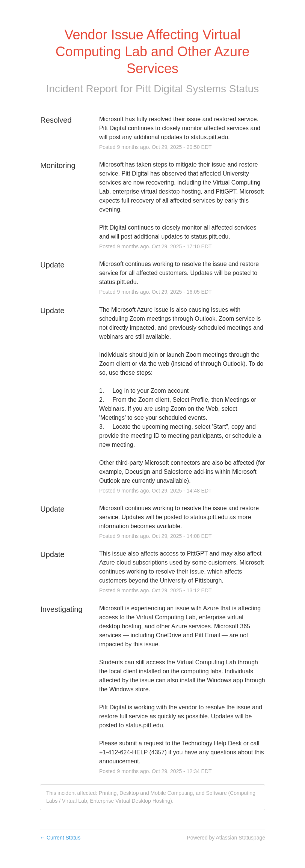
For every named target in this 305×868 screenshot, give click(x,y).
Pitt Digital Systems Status (197, 89)
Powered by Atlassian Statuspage (226, 838)
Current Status (60, 838)
